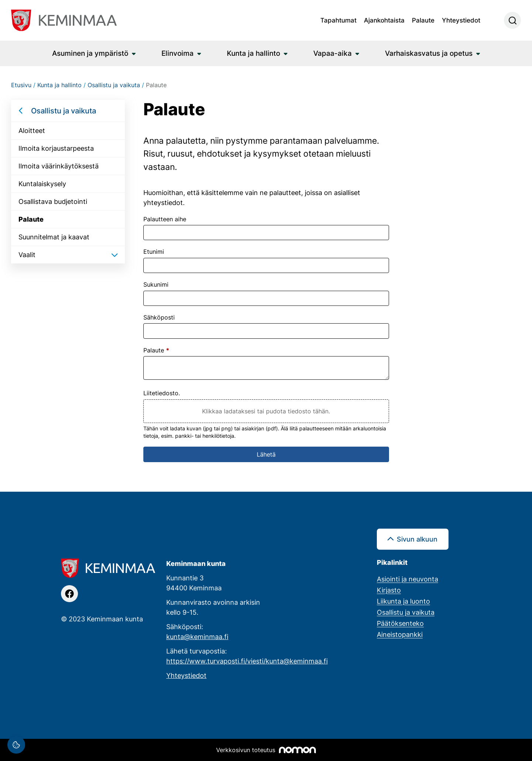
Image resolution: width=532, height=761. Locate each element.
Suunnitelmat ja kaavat (54, 237)
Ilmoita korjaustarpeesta (56, 148)
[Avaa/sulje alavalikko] (115, 255)
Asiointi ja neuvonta (407, 579)
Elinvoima (178, 53)
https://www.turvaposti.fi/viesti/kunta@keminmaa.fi (247, 661)
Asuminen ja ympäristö (90, 53)
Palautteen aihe (165, 219)
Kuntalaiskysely (42, 184)
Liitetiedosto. (162, 393)
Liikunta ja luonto (403, 601)
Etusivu (21, 85)
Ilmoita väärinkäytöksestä (59, 166)
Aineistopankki (400, 634)
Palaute (423, 20)
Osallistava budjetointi (53, 201)
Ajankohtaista (384, 20)
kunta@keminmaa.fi (197, 637)
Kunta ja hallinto (253, 53)
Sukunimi (156, 284)
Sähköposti (159, 317)
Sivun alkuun (417, 539)
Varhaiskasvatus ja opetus (429, 53)
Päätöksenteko (400, 623)
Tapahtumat (338, 20)
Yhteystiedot (461, 20)
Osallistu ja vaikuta (64, 110)
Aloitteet (32, 130)
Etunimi (154, 252)
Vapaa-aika (332, 53)
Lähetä (266, 454)
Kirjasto (389, 590)
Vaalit (27, 255)
